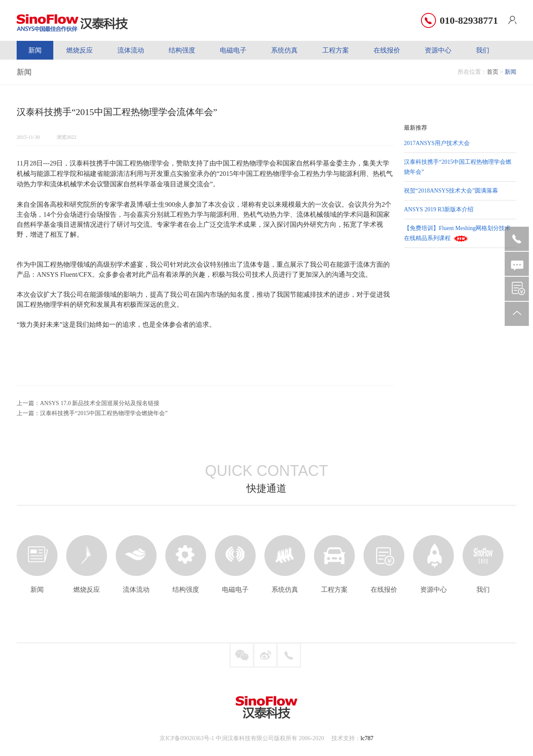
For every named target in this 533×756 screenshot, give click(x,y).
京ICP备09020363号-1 (187, 738)
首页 (493, 72)
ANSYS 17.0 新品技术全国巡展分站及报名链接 (100, 403)
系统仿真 (284, 50)
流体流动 (131, 50)
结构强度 (182, 50)
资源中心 (438, 50)
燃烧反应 (80, 50)
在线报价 (387, 50)
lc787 (367, 738)
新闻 (35, 50)
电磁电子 (233, 50)
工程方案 (336, 50)
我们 (483, 50)
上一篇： (28, 403)
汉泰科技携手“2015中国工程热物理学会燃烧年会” (104, 413)
